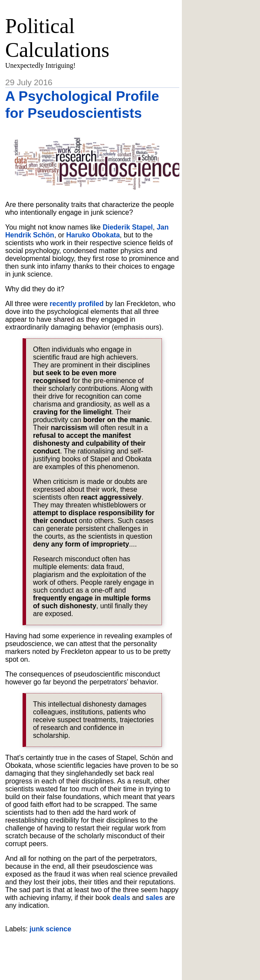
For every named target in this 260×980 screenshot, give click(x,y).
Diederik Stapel (128, 227)
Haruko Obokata (93, 235)
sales (154, 898)
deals (121, 898)
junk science (50, 929)
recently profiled (76, 304)
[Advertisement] (107, 953)
